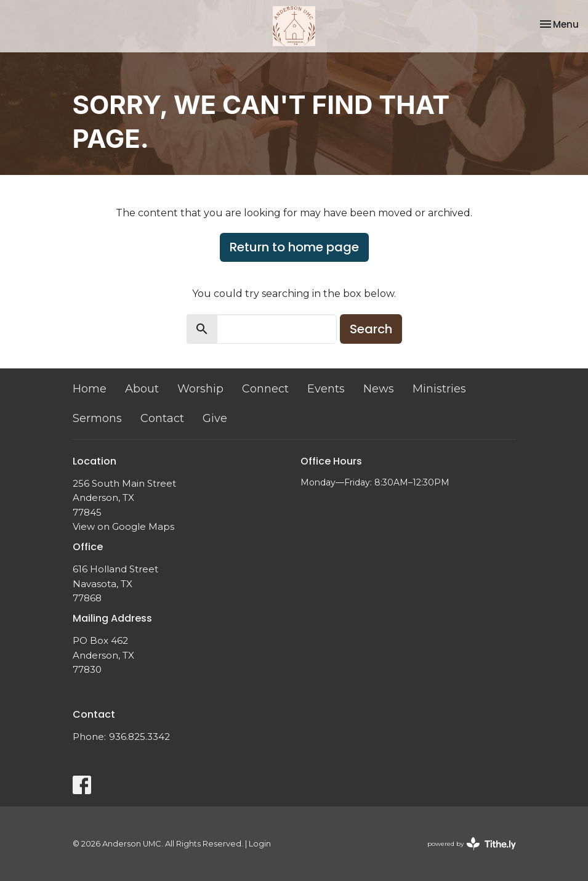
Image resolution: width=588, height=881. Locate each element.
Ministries (439, 389)
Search (371, 329)
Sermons (97, 418)
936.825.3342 (139, 737)
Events (326, 389)
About (142, 389)
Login (260, 844)
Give (215, 418)
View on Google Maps (123, 526)
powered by (472, 844)
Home (90, 389)
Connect (265, 389)
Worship (200, 389)
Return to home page (294, 247)
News (379, 389)
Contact (162, 418)
